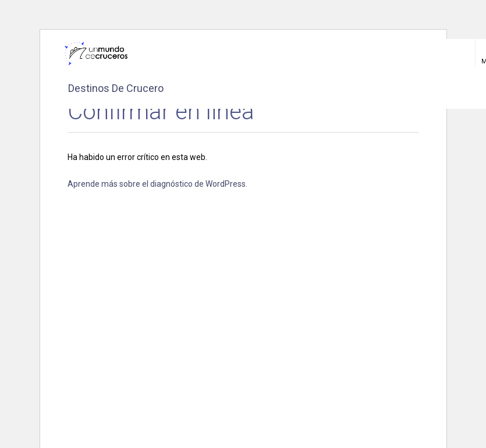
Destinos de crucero (116, 88)
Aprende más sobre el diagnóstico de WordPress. (157, 184)
